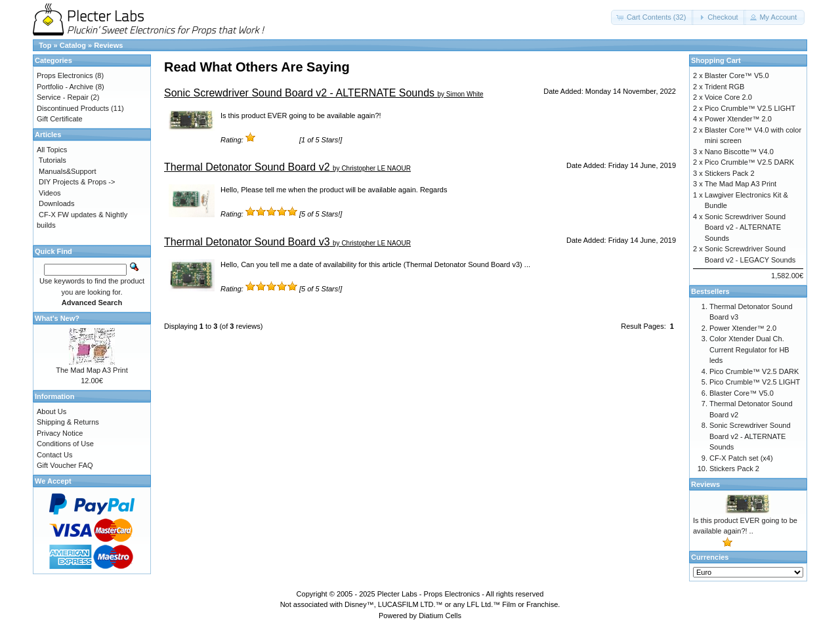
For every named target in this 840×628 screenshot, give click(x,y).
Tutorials (52, 160)
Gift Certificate (60, 119)
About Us (52, 411)
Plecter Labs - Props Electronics (429, 594)
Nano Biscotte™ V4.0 (739, 152)
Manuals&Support (67, 171)
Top (45, 45)
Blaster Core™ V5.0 (737, 75)
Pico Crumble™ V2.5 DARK (749, 162)
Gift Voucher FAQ (65, 465)
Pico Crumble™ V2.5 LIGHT (750, 108)
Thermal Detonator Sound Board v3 (247, 242)
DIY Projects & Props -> (77, 182)
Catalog (73, 45)
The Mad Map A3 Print (92, 370)
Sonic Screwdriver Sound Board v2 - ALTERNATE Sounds (299, 93)
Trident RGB (725, 87)
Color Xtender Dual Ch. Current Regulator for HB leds (749, 349)
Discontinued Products (73, 108)
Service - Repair (63, 97)
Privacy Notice (60, 433)
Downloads (56, 203)
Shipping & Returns (68, 422)
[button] (653, 17)
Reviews (108, 45)
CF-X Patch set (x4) (741, 458)
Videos (50, 193)
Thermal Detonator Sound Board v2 (247, 167)
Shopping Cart (716, 60)
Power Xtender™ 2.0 (738, 119)
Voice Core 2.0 (728, 97)
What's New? (57, 318)
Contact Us (54, 455)
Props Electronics (65, 75)
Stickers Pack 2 (730, 173)
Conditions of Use (65, 444)
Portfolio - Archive (65, 87)
